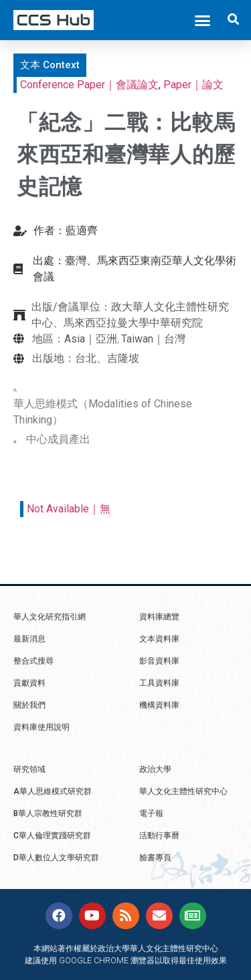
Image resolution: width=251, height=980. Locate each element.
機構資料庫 (159, 705)
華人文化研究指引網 (50, 617)
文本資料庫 (159, 639)
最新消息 (29, 639)
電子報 (151, 813)
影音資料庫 (159, 661)
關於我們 (29, 705)
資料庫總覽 (159, 617)
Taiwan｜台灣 (153, 339)
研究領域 (29, 769)
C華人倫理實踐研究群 (52, 836)
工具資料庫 (159, 683)
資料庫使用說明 (41, 727)
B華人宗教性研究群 (48, 813)
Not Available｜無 (69, 509)
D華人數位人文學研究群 (56, 858)
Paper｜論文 (193, 85)
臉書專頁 (155, 858)
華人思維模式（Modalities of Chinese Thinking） (103, 412)
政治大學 (155, 769)
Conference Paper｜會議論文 (89, 85)
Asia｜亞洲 (91, 339)
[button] (203, 20)
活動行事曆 (159, 836)
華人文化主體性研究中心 (183, 791)
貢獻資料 (29, 683)
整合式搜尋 (33, 661)
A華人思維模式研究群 (53, 791)
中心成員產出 (58, 439)
